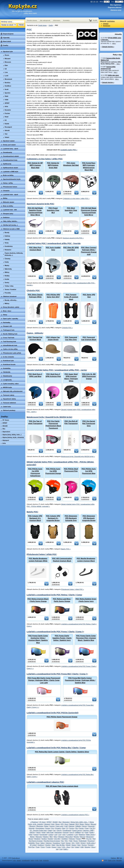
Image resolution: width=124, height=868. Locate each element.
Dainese (72, 826)
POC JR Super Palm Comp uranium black (62, 786)
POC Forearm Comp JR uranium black (71, 297)
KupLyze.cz (19, 10)
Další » (66, 849)
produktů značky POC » (69, 150)
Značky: (5, 417)
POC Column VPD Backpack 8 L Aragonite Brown (53, 518)
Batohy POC (32, 512)
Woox (93, 847)
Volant (77, 847)
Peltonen (72, 839)
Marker (32, 837)
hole (41, 860)
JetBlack (78, 832)
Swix (79, 845)
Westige (87, 847)
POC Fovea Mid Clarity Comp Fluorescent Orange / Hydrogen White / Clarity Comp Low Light (44, 680)
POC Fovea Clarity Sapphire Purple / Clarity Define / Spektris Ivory (62, 638)
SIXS (78, 843)
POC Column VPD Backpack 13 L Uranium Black (35, 518)
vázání (19, 860)
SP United (33, 845)
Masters (46, 837)
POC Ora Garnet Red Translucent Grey (89, 424)
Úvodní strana (42, 25)
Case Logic (59, 826)
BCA (77, 824)
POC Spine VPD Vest (89, 296)
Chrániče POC (33, 291)
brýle (37, 860)
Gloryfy (59, 830)
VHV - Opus (66, 847)
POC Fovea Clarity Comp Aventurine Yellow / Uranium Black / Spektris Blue (38, 639)
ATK (62, 824)
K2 (83, 832)
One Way (57, 839)
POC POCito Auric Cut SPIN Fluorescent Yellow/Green (35, 472)
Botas (46, 826)
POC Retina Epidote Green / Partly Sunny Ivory (86, 600)
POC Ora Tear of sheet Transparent (35, 422)
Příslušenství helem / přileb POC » (72, 589)
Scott (63, 843)
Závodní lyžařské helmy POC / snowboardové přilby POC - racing (57, 370)
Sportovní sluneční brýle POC (40, 204)
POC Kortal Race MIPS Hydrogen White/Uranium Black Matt (89, 166)
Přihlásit (106, 24)
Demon (85, 826)
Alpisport (47, 824)
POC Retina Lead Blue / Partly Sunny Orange (62, 600)
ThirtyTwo (31, 847)
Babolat (72, 824)
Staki (53, 845)
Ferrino (72, 828)
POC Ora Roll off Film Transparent (71, 422)
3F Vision (42, 822)
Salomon (49, 843)
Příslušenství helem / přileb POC (42, 554)
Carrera (52, 826)
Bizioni (87, 824)
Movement (90, 837)
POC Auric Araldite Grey (53, 249)
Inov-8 (72, 832)
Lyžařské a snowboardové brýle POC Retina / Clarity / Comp (54, 595)
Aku (60, 822)
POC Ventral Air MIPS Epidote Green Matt (53, 165)
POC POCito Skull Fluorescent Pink (71, 470)
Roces (76, 841)
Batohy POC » (66, 549)
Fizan (87, 828)
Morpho (76, 837)
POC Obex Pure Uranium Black (35, 249)
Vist (73, 847)
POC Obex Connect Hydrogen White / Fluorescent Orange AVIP (89, 251)
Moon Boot (69, 837)
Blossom (32, 826)
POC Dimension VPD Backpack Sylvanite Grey (71, 518)
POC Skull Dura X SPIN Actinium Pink (53, 375)
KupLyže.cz (16, 858)
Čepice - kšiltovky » (68, 365)
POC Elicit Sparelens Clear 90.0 (71, 210)
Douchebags (40, 828)
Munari (31, 839)
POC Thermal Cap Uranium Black (35, 338)
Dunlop (48, 828)
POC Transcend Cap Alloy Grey (71, 338)
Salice (43, 843)
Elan (64, 828)
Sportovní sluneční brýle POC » (73, 238)
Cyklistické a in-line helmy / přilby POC (45, 159)
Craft (66, 826)
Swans (74, 845)
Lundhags (70, 835)
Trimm (43, 847)
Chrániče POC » (67, 328)
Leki (56, 835)
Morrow (83, 837)
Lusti (76, 835)
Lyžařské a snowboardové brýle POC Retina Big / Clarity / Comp (56, 748)
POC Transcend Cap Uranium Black (89, 338)
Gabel (50, 830)
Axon (67, 824)
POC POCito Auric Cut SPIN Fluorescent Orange (53, 471)
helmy (32, 860)
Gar (54, 830)
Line (60, 835)
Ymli (61, 849)
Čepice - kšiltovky (35, 333)
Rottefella (32, 843)
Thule (38, 847)
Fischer (81, 828)
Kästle (92, 832)
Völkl (82, 847)
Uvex (59, 847)
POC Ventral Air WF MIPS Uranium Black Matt (35, 165)
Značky (51, 25)
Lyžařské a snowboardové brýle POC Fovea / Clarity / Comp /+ (55, 632)
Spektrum (41, 845)
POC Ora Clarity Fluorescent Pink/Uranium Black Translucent (53, 425)
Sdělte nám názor (113, 75)
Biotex (82, 824)
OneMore (65, 839)
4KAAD (55, 822)
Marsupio (39, 837)
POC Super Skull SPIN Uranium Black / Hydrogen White (71, 378)
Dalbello (78, 826)
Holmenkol (58, 832)
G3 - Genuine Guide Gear (38, 830)
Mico (56, 837)
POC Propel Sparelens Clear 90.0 (53, 210)
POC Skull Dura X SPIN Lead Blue (35, 375)
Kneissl (36, 835)
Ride (71, 841)
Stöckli (68, 845)
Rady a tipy (117, 55)
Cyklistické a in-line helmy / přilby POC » (76, 198)
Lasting (51, 835)
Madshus (82, 835)
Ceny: (117, 2)
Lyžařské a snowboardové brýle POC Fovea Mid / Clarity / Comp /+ (57, 674)
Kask (87, 832)
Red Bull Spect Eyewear (52, 841)
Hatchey (32, 832)
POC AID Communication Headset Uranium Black (62, 560)
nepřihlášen (111, 21)
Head (44, 832)
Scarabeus (57, 843)
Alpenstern (66, 822)
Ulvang (54, 847)
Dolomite (32, 828)
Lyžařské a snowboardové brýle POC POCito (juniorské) (52, 713)
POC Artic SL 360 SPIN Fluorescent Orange (89, 376)
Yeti (57, 849)
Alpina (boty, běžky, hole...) (80, 822)
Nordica (44, 839)
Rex (63, 841)
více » (114, 43)
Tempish (91, 845)
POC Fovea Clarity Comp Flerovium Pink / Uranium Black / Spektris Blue (86, 638)
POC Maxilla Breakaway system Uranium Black (86, 560)
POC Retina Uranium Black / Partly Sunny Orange (38, 600)
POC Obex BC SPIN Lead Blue (71, 249)
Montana (61, 837)
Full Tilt (92, 828)
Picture (78, 839)
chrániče (46, 860)
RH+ (67, 841)
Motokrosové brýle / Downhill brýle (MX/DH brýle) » (78, 456)
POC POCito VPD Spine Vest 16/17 (53, 296)
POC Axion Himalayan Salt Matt (71, 164)
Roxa (38, 843)
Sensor (68, 843)
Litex (64, 835)
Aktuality (118, 34)
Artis (53, 824)
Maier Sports (90, 835)
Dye (53, 828)
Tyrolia (48, 847)
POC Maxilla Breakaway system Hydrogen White (38, 560)
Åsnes (58, 824)
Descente (91, 826)
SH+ (73, 843)
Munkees (37, 839)
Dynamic (58, 828)
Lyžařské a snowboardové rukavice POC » (75, 815)
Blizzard (93, 824)
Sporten (48, 845)
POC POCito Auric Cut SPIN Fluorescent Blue (89, 471)
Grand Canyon (77, 830)
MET (51, 837)
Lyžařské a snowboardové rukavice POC (45, 782)
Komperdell (43, 835)
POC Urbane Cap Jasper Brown (53, 338)
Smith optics (91, 843)
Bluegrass (40, 826)
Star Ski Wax (61, 845)
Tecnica (84, 845)
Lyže (14, 860)
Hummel (66, 832)
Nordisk (50, 839)
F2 (67, 828)
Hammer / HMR (88, 830)
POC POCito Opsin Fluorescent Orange (62, 717)
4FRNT (49, 822)
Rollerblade (83, 841)
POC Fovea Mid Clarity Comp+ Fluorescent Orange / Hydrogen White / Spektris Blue (80, 680)
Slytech (83, 843)
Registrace (107, 26)
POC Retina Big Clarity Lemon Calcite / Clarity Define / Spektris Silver (62, 752)
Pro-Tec (89, 839)
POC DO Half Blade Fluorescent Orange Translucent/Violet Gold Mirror (89, 212)
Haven (38, 832)
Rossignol (91, 841)
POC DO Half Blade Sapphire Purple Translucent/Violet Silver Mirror (35, 212)
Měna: (105, 2)
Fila (76, 828)
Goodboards (67, 830)
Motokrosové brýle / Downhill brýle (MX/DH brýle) (49, 417)
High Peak (50, 832)
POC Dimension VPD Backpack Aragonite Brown (89, 518)
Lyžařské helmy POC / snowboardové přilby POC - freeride (54, 243)
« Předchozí (34, 822)
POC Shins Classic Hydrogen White (35, 296)
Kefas (30, 835)
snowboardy (26, 860)
